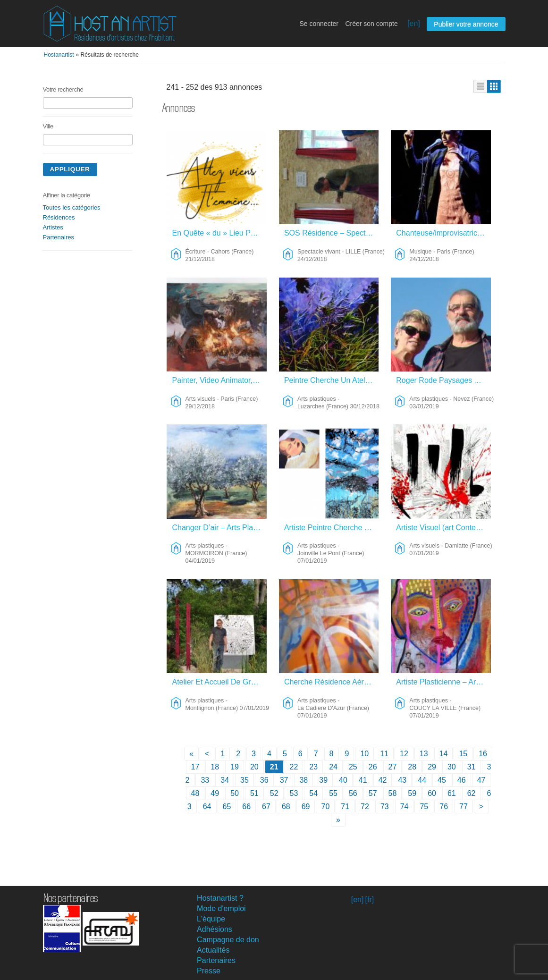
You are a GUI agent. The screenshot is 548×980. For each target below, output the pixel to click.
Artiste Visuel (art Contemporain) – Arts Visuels (443, 528)
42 (383, 780)
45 (442, 780)
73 (385, 807)
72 (365, 807)
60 (432, 793)
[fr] (370, 900)
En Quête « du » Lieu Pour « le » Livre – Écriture (220, 233)
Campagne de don (228, 940)
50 (235, 793)
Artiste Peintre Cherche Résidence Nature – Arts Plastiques (332, 528)
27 (393, 767)
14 (444, 754)
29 (432, 767)
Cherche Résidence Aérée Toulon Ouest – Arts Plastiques (332, 682)
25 (353, 767)
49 (215, 793)
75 (424, 807)
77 (464, 807)
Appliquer (70, 169)
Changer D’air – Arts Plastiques (220, 528)
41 (363, 780)
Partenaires (59, 237)
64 (207, 807)
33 (205, 780)
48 (195, 793)
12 (404, 754)
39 (323, 780)
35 (244, 780)
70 (325, 807)
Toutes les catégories (72, 207)
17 (195, 767)
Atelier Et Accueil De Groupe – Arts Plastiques (220, 682)
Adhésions (215, 929)
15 (463, 754)
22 (294, 767)
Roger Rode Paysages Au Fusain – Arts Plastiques (443, 380)
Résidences (59, 217)
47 (481, 780)
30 (452, 767)
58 (393, 793)
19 (235, 767)
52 (274, 793)
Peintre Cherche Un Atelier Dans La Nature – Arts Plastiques (332, 380)
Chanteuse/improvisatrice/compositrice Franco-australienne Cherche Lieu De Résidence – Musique (443, 233)
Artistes (53, 227)
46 (462, 780)
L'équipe (211, 919)
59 (412, 793)
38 (304, 780)
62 (472, 793)
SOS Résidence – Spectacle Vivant (332, 233)
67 (266, 807)
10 (364, 754)
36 (264, 780)
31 (472, 767)
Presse (209, 971)
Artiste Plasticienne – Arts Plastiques (443, 682)
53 (294, 793)
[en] (414, 23)
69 (306, 807)
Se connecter (319, 24)
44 (422, 780)
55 (333, 793)
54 (313, 793)
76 (444, 807)
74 (405, 807)
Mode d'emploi (221, 908)
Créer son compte (371, 24)
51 (254, 793)
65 (227, 807)
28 (412, 767)
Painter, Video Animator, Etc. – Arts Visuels (220, 380)
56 (353, 793)
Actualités (213, 950)
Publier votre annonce (466, 24)
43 (402, 780)
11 (384, 754)
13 (424, 754)
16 (483, 754)
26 (373, 767)
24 (333, 767)
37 (284, 780)
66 (246, 807)
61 (452, 793)
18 (215, 767)
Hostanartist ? (220, 898)
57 (373, 793)
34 (225, 780)
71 (345, 807)
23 (313, 767)
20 (254, 767)
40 (343, 780)
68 (286, 807)
